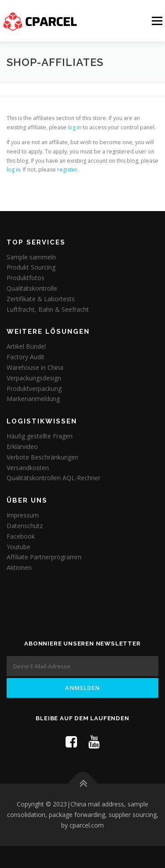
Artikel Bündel (26, 346)
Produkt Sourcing (31, 267)
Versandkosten (28, 468)
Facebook (21, 536)
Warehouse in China (35, 367)
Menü (156, 21)
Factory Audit (26, 357)
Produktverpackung (34, 388)
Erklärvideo (22, 447)
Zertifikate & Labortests (41, 299)
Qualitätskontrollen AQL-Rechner (53, 478)
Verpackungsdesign (34, 378)
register (67, 170)
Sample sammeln (31, 257)
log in (75, 127)
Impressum (23, 515)
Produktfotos (26, 278)
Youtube (18, 547)
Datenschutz (25, 526)
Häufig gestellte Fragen (40, 436)
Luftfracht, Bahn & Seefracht (48, 309)
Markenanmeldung (33, 399)
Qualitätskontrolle (32, 288)
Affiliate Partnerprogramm (44, 557)
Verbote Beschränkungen (42, 457)
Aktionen (19, 567)
